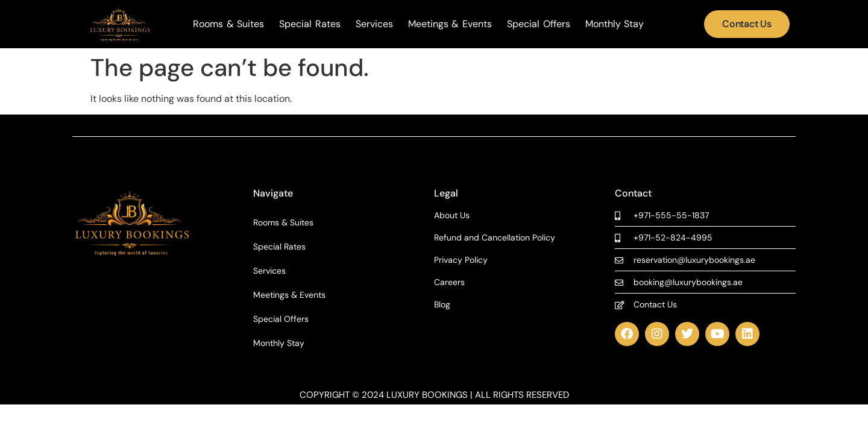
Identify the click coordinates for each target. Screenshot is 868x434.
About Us (452, 215)
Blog (442, 305)
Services (374, 24)
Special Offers (539, 24)
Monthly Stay (615, 24)
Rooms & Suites (228, 24)
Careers (449, 282)
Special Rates (310, 24)
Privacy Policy (461, 260)
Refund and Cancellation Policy (495, 238)
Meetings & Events (450, 24)
